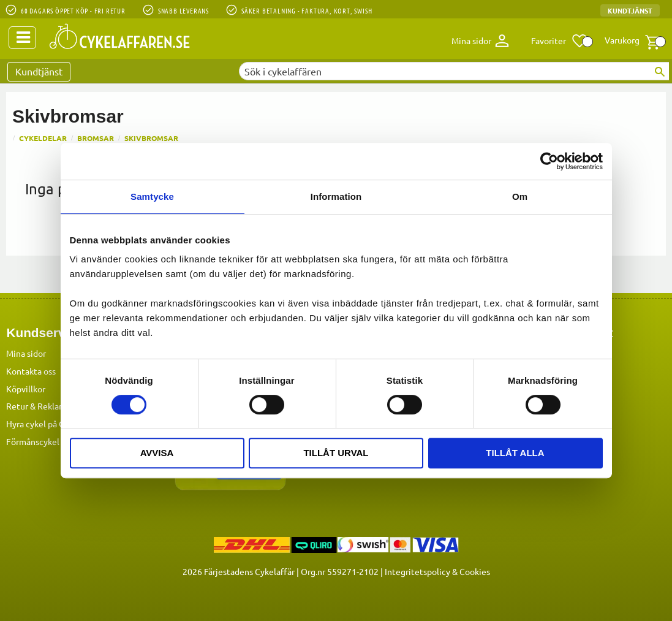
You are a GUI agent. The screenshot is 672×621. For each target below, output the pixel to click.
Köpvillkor (26, 388)
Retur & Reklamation (46, 405)
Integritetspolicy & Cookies (437, 571)
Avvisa (157, 453)
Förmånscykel (33, 441)
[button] (560, 41)
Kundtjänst (630, 10)
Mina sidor (26, 352)
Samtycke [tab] (152, 196)
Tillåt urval (336, 453)
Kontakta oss (31, 370)
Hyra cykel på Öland (44, 423)
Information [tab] (336, 196)
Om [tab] (520, 196)
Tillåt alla (515, 453)
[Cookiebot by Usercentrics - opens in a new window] (549, 161)
